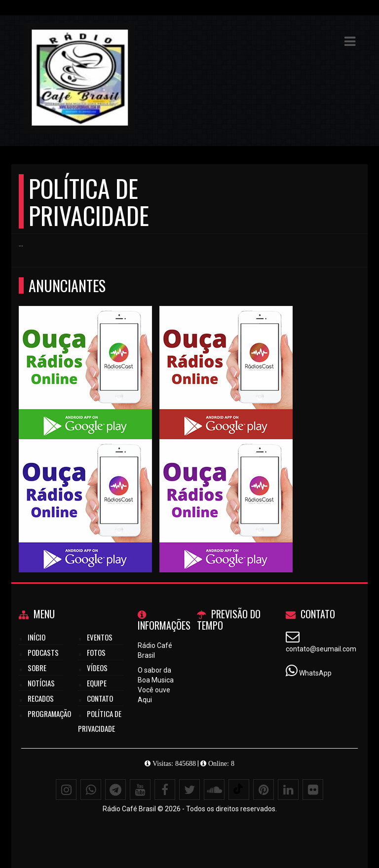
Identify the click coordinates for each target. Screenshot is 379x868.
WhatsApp (315, 673)
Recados (41, 698)
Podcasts (43, 652)
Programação (49, 714)
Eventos (100, 637)
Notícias (41, 683)
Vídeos (97, 668)
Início (37, 637)
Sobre (37, 668)
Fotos (96, 652)
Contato (100, 698)
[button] (350, 41)
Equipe (97, 683)
